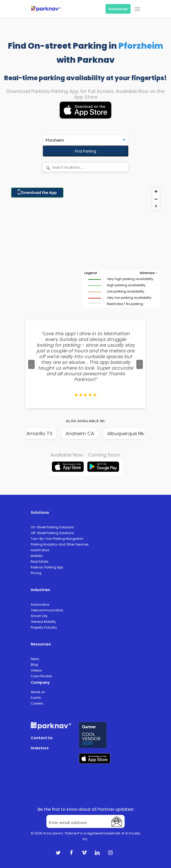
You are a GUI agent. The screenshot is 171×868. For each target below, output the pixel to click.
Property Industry (44, 627)
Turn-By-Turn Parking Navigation (57, 539)
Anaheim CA (83, 433)
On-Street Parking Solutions (52, 527)
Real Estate (39, 562)
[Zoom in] (156, 191)
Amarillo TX (42, 433)
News (35, 659)
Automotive (40, 550)
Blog (34, 665)
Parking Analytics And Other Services (60, 544)
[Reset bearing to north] (156, 207)
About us (38, 692)
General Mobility (43, 622)
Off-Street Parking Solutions (52, 533)
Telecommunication (47, 610)
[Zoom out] (156, 199)
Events (36, 698)
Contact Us (42, 738)
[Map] (85, 250)
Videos (36, 670)
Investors (40, 748)
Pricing (36, 573)
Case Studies (41, 676)
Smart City (39, 616)
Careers (37, 703)
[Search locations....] (85, 167)
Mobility (37, 556)
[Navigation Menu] (137, 9)
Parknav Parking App (47, 567)
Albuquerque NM (129, 433)
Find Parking (85, 151)
